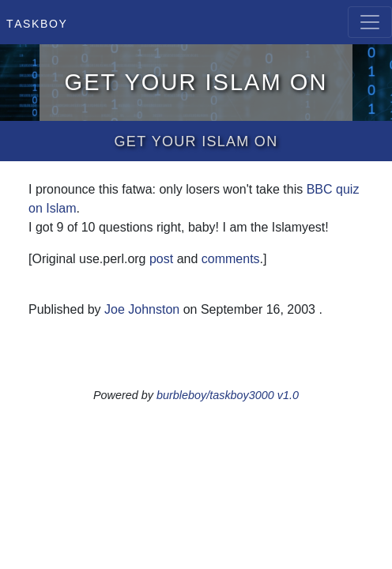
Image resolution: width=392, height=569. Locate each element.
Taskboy (37, 22)
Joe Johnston (142, 309)
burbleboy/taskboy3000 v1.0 (228, 395)
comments (231, 259)
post (161, 259)
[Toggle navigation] (370, 22)
